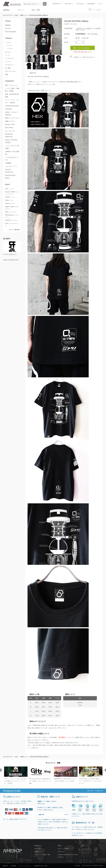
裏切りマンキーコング (12, 118)
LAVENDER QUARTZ (12, 106)
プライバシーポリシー (25, 866)
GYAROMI (8, 109)
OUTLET (8, 28)
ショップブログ (85, 849)
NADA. (10, 200)
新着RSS (6, 866)
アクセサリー (9, 65)
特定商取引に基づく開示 (41, 866)
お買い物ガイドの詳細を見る (95, 791)
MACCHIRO (9, 128)
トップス (8, 42)
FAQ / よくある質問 (63, 849)
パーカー (10, 48)
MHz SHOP (37, 849)
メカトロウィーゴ (11, 166)
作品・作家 (36, 10)
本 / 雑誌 (8, 68)
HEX (10, 189)
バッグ (7, 55)
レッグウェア (9, 58)
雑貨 (7, 74)
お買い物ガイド (69, 4)
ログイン (100, 4)
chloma (10, 203)
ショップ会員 (86, 28)
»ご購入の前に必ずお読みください (83, 52)
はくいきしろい (10, 131)
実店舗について (39, 852)
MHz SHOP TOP (8, 15)
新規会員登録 (91, 4)
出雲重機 (8, 163)
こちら (43, 804)
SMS (11, 212)
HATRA (10, 197)
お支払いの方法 (13, 819)
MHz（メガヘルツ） (12, 85)
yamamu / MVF (10, 124)
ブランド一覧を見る (14, 230)
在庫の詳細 (85, 38)
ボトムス (8, 52)
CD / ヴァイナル (10, 71)
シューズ (8, 62)
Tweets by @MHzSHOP (11, 260)
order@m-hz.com (57, 743)
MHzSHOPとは (57, 4)
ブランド (21, 10)
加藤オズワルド (10, 121)
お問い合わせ (80, 4)
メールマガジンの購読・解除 (42, 855)
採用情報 (13, 866)
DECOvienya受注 (11, 32)
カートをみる (97, 10)
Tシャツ (10, 45)
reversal (12, 220)
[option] (16, 775)
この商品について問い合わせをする (83, 57)
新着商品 (6, 10)
